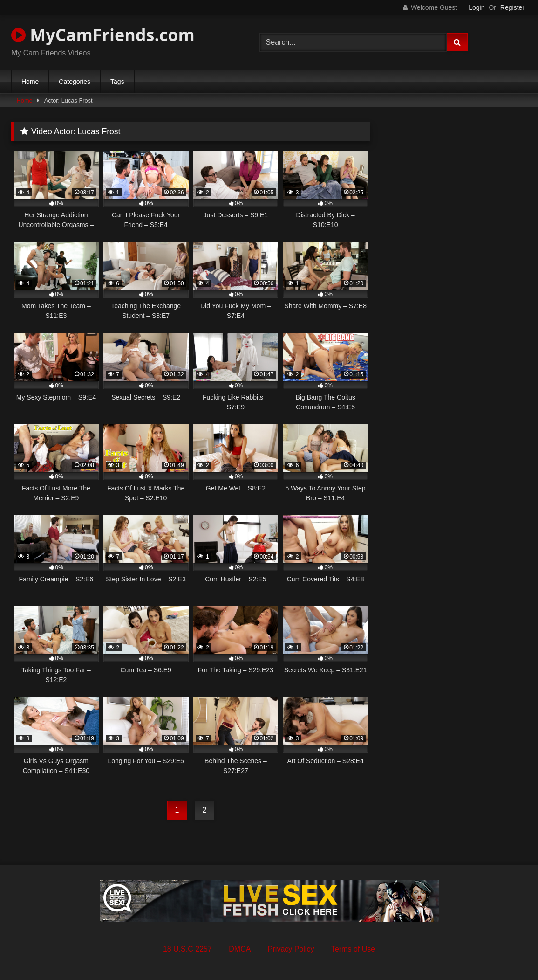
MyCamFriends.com (103, 35)
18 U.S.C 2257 (187, 949)
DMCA (240, 949)
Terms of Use (353, 949)
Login (477, 7)
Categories (75, 82)
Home (30, 82)
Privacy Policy (291, 949)
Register (512, 7)
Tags (117, 82)
